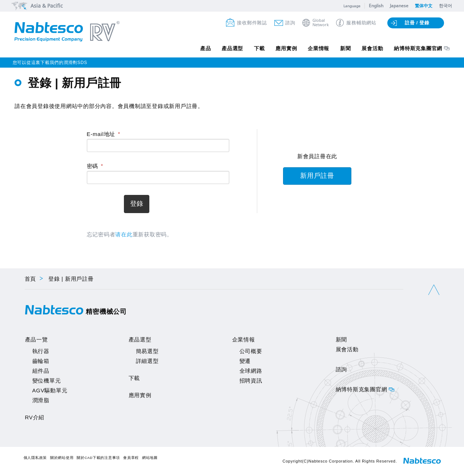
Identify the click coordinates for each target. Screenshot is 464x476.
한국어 (445, 6)
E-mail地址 (101, 134)
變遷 (245, 361)
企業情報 (318, 48)
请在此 (124, 234)
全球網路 (251, 371)
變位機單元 (47, 381)
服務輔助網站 (361, 23)
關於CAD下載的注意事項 (98, 458)
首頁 (31, 279)
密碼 (93, 166)
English (376, 6)
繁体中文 (424, 6)
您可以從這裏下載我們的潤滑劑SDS (50, 63)
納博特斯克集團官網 (418, 48)
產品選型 (232, 48)
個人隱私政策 (35, 458)
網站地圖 (150, 458)
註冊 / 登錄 (417, 23)
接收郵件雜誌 (252, 23)
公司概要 (251, 351)
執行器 (41, 351)
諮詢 (290, 23)
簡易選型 (147, 351)
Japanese (399, 6)
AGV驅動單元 (50, 390)
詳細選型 (147, 361)
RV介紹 (35, 417)
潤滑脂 (41, 400)
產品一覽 (37, 339)
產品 (205, 48)
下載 (259, 48)
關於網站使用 (62, 458)
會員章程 (131, 458)
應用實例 (286, 48)
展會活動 (372, 48)
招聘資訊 (251, 381)
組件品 (41, 371)
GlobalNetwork (321, 23)
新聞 (346, 48)
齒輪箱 (41, 361)
